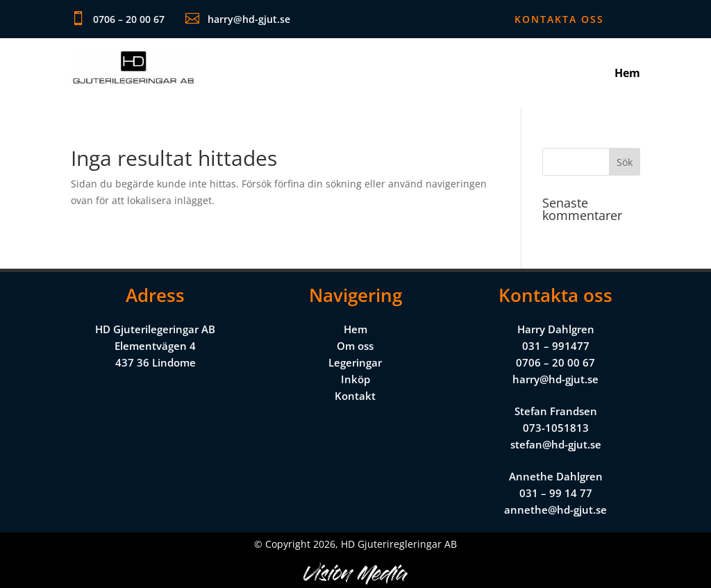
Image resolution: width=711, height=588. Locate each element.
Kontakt (355, 396)
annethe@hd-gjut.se (555, 510)
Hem (627, 74)
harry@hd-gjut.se (555, 379)
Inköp (355, 379)
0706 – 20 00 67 (555, 362)
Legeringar (355, 362)
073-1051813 (556, 428)
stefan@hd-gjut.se (556, 444)
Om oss (355, 346)
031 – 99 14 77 (556, 493)
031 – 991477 (556, 346)
